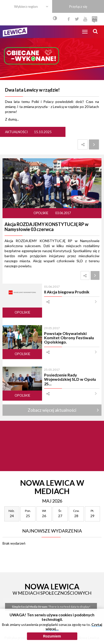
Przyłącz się (78, 6)
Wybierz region (26, 6)
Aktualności (16, 132)
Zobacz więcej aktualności (52, 410)
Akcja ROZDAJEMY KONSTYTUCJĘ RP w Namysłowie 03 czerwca (46, 227)
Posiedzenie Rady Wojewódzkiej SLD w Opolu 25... (70, 379)
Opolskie (41, 213)
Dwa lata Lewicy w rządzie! (32, 90)
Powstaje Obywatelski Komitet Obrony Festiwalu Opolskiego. (69, 338)
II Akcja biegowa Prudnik (67, 292)
